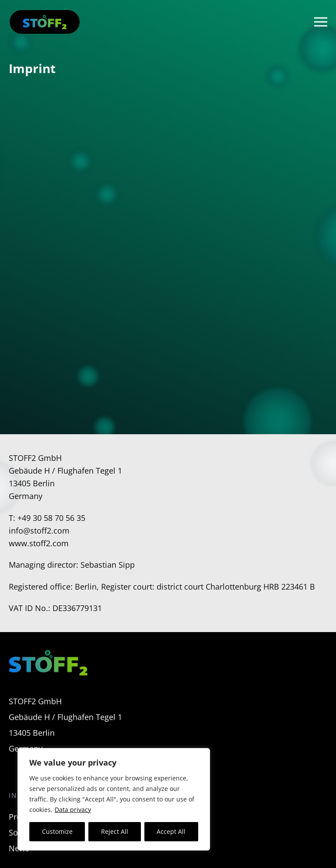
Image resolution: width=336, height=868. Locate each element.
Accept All (171, 831)
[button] (321, 22)
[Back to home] (45, 22)
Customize (57, 831)
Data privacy (73, 810)
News (19, 855)
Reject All (115, 831)
